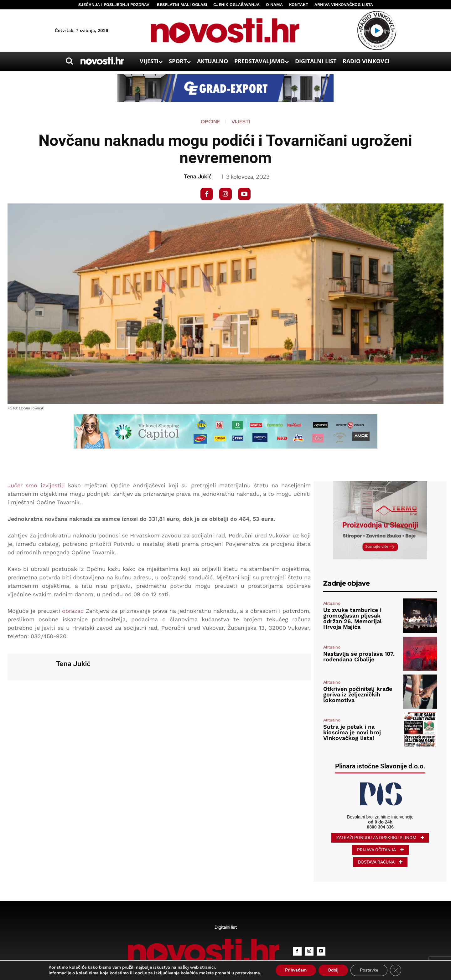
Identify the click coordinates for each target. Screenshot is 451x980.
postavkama (247, 973)
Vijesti (241, 122)
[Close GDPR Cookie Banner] (396, 970)
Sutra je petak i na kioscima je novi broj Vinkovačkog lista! (352, 732)
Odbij (333, 970)
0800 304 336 (380, 827)
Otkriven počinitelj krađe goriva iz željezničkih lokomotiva (358, 694)
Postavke (369, 970)
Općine (210, 122)
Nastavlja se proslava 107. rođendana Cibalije (359, 657)
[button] (69, 61)
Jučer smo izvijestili (36, 485)
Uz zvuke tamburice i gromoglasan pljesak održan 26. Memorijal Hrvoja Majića (353, 618)
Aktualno (332, 603)
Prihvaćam (295, 970)
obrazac (73, 611)
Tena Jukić (198, 177)
